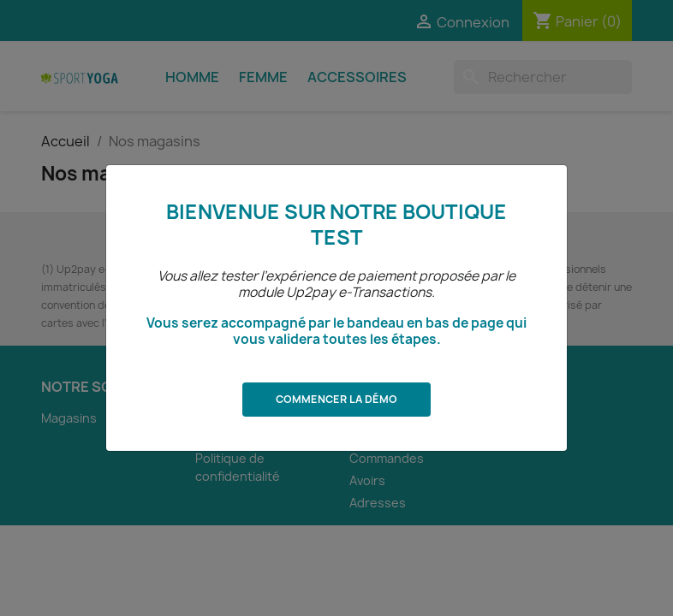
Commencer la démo (336, 399)
